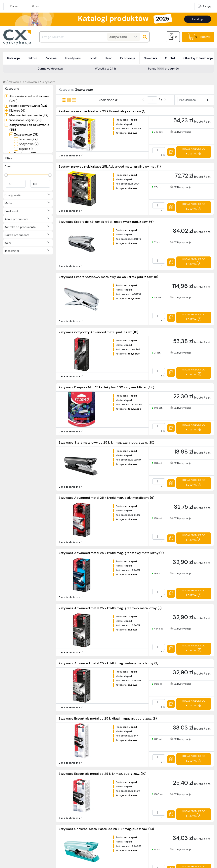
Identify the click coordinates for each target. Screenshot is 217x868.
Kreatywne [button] (73, 58)
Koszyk (206, 37)
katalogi (197, 19)
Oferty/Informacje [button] (198, 58)
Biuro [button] (109, 58)
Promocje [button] (128, 58)
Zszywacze (49, 82)
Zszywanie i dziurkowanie (24, 82)
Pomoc (14, 6)
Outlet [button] (170, 58)
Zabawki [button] (51, 58)
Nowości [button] (150, 58)
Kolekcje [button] (13, 58)
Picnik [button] (93, 58)
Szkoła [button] (33, 58)
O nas (35, 6)
